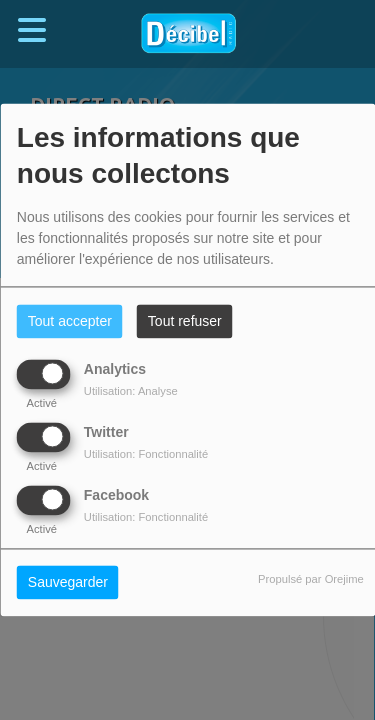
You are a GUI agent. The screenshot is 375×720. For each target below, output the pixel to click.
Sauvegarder (68, 583)
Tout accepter (70, 322)
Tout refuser (185, 322)
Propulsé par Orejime (311, 580)
